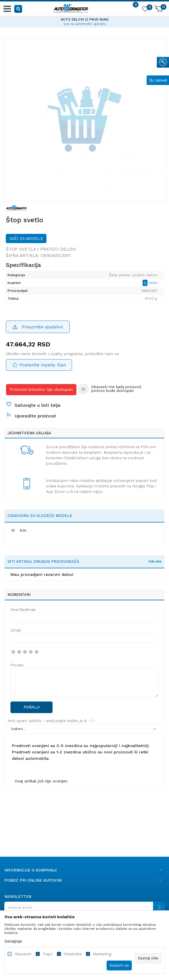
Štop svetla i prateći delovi (41, 249)
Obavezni (23, 954)
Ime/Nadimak (23, 610)
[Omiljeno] (145, 10)
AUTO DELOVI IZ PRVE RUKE (85, 19)
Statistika (73, 954)
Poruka (17, 665)
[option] (84, 21)
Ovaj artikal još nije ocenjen (41, 781)
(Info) (153, 283)
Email (16, 630)
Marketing (102, 954)
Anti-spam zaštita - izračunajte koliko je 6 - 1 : (51, 721)
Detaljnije (13, 941)
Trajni (48, 954)
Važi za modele (26, 238)
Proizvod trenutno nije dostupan (41, 389)
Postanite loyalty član (43, 365)
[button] (18, 9)
